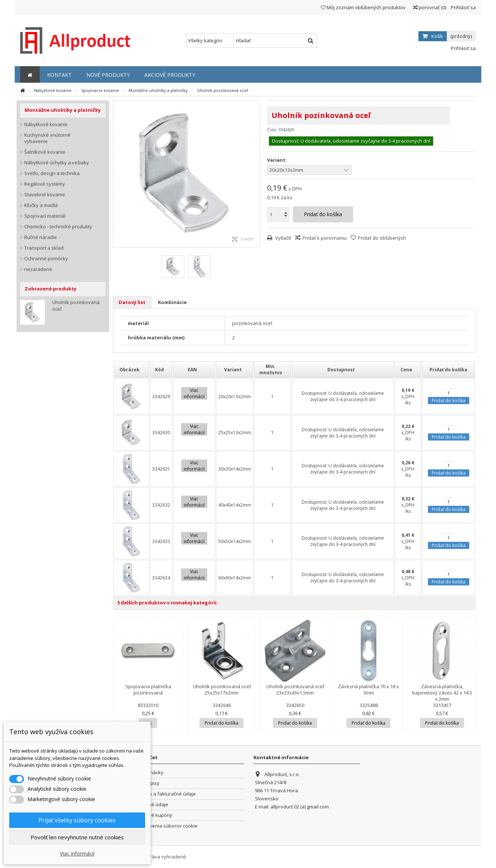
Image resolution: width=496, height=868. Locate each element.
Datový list (132, 302)
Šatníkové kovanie (45, 152)
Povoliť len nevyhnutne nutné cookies (77, 837)
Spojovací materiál (45, 216)
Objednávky (150, 773)
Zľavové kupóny (154, 815)
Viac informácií (77, 853)
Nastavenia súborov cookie (167, 826)
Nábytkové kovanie (46, 124)
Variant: (278, 160)
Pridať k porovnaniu (325, 238)
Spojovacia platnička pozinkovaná (148, 690)
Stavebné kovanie (45, 195)
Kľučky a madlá (41, 205)
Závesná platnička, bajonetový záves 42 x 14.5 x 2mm (442, 693)
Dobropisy (148, 783)
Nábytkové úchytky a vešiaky (57, 163)
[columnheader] (131, 369)
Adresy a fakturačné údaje (166, 794)
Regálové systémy (45, 184)
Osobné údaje (152, 805)
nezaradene (38, 269)
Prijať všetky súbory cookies (77, 820)
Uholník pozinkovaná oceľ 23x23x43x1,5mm (295, 690)
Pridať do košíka (449, 401)
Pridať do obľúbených (382, 238)
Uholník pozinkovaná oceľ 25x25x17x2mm (222, 690)
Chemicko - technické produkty (58, 227)
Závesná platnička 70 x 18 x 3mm (369, 690)
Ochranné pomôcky (46, 259)
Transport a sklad (44, 248)
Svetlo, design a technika (52, 173)
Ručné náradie (41, 237)
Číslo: (272, 130)
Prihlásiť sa (463, 7)
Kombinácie (172, 302)
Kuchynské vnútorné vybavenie (47, 138)
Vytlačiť (283, 238)
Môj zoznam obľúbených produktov (363, 7)
